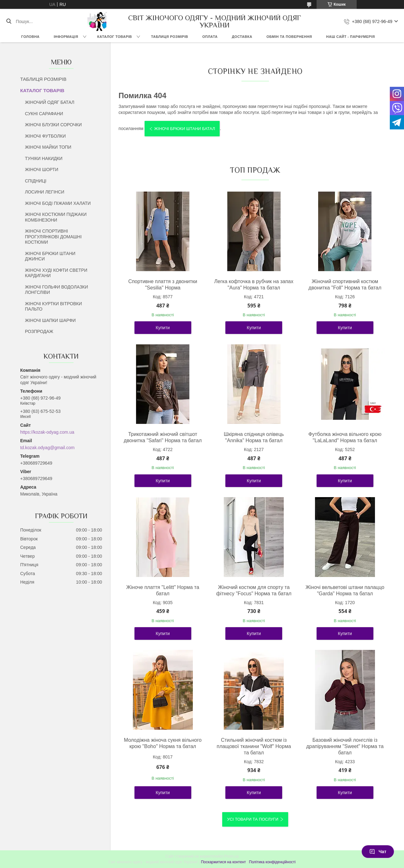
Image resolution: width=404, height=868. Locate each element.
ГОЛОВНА (30, 37)
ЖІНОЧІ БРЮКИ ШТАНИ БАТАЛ (184, 129)
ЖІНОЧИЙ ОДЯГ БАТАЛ (50, 102)
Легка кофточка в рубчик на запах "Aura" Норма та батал (254, 285)
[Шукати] (9, 21)
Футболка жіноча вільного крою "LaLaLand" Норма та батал (345, 437)
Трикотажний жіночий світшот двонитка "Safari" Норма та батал (163, 437)
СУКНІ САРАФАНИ (44, 114)
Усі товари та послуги (252, 819)
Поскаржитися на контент (223, 862)
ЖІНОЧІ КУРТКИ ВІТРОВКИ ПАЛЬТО (53, 306)
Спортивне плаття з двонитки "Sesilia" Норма (163, 285)
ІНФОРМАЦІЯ (66, 37)
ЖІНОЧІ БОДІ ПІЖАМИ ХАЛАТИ (58, 203)
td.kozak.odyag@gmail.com (47, 448)
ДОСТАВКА (242, 37)
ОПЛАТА (210, 37)
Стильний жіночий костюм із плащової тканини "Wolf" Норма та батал (254, 746)
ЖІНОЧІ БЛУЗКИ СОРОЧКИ (53, 125)
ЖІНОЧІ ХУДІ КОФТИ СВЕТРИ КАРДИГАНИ (56, 273)
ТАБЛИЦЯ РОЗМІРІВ (170, 37)
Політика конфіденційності (272, 862)
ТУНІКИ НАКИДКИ (44, 158)
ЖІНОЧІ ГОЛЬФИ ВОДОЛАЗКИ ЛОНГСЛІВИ (56, 290)
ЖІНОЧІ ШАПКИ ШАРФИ (50, 320)
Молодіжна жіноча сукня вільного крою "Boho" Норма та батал (163, 743)
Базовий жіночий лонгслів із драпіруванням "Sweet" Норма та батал (345, 746)
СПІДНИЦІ (36, 181)
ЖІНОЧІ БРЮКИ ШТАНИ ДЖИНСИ (50, 256)
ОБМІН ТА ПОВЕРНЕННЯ (289, 37)
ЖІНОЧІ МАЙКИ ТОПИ (48, 147)
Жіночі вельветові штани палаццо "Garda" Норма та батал (345, 590)
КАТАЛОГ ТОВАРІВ (115, 37)
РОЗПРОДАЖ (39, 331)
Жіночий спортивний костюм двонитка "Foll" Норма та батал (345, 285)
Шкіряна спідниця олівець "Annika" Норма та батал (254, 437)
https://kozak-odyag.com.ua (47, 432)
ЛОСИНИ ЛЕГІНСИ (45, 192)
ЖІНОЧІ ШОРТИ (42, 169)
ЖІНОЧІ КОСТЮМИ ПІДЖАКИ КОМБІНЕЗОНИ (56, 217)
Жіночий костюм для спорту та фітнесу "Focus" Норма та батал (254, 590)
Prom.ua (232, 856)
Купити (163, 328)
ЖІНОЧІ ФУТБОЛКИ (45, 136)
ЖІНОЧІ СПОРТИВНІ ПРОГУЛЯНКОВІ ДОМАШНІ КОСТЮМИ (53, 237)
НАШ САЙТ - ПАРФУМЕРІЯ (351, 37)
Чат (378, 852)
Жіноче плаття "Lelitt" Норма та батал (163, 590)
